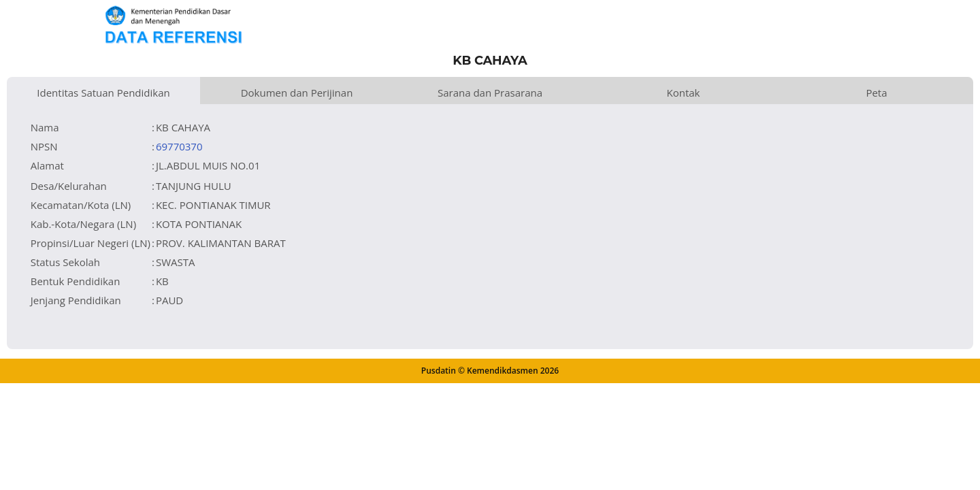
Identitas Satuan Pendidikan (103, 93)
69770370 (179, 146)
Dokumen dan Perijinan (297, 93)
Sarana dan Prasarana (490, 93)
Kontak (684, 93)
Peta (876, 93)
